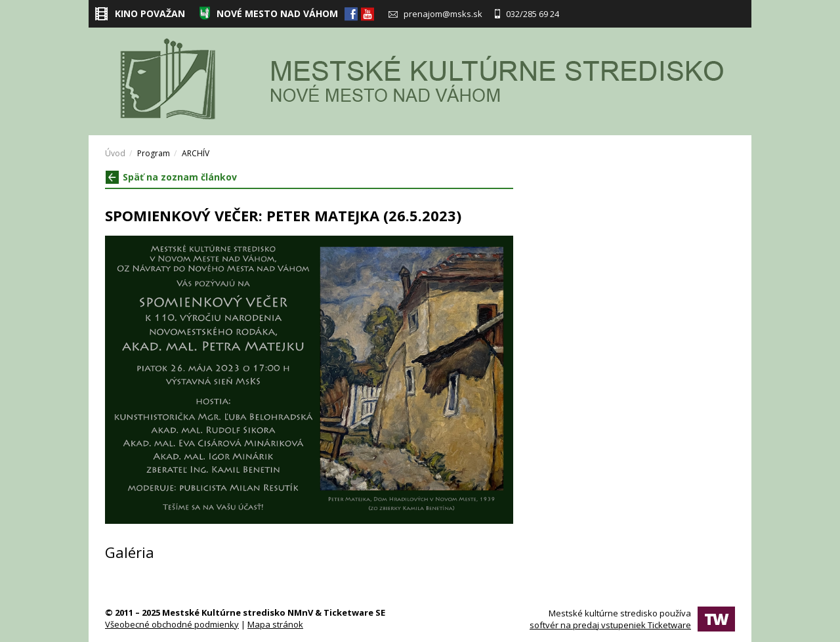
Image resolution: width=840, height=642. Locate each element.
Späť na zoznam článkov (171, 177)
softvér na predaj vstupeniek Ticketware (610, 625)
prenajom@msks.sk (435, 14)
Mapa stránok (275, 624)
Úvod (115, 153)
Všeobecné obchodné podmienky (172, 624)
